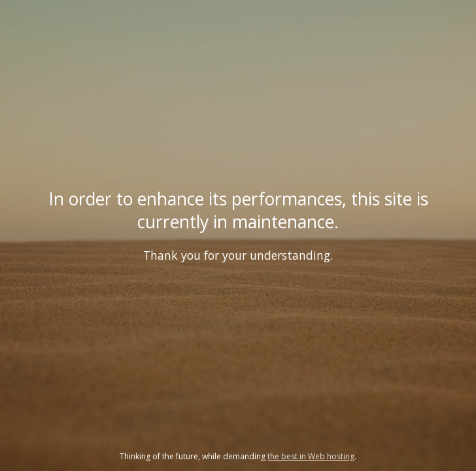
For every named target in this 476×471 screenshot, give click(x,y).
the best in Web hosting (311, 456)
